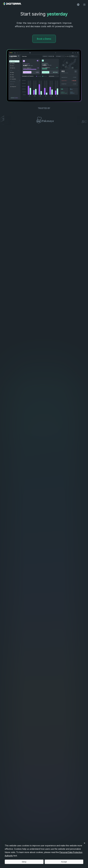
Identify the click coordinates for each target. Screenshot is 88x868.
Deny (24, 862)
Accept (64, 862)
